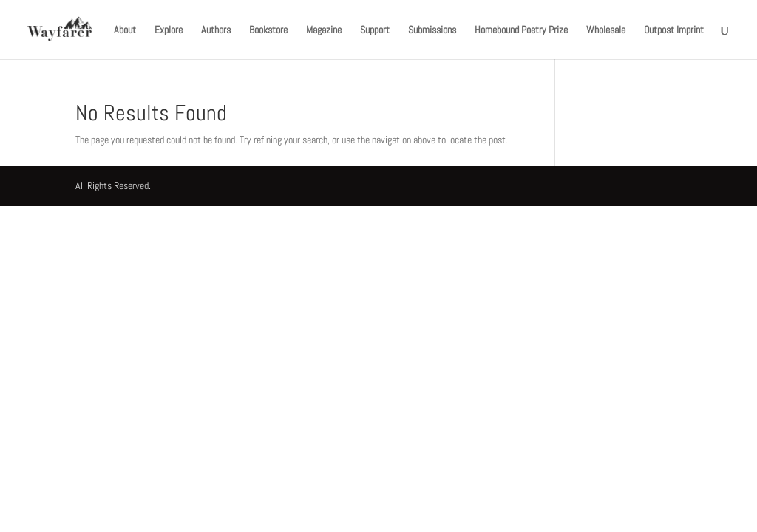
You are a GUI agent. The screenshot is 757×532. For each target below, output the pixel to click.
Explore (169, 30)
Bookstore (268, 30)
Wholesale (606, 30)
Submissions (432, 30)
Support (375, 30)
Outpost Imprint (674, 30)
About (125, 30)
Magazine (324, 30)
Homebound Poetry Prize (521, 30)
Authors (216, 30)
